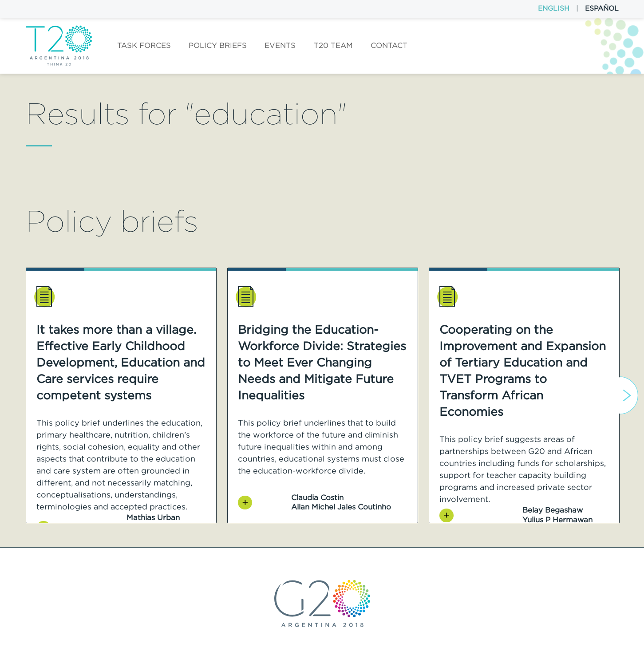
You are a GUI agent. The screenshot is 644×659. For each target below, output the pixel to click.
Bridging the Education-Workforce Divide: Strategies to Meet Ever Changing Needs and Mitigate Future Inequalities (322, 362)
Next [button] (629, 395)
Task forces (144, 45)
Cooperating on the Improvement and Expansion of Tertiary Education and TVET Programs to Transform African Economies (523, 371)
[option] (121, 395)
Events (280, 45)
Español (602, 8)
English (554, 8)
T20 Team (333, 45)
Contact (389, 45)
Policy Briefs (218, 45)
